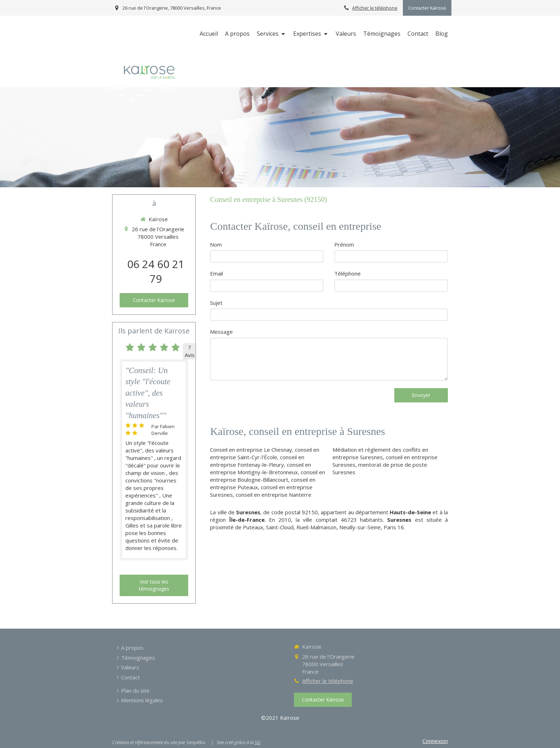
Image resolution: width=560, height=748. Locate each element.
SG (257, 742)
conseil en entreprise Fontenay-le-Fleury (257, 461)
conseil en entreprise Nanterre (274, 495)
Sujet (216, 303)
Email (216, 273)
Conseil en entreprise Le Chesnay (251, 450)
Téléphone (347, 273)
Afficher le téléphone (375, 8)
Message (221, 332)
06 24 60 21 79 (156, 271)
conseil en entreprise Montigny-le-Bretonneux (261, 468)
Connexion (435, 741)
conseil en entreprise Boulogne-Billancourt (267, 476)
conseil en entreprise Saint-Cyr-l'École (265, 453)
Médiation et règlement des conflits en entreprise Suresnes (380, 453)
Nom (216, 244)
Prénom (344, 244)
